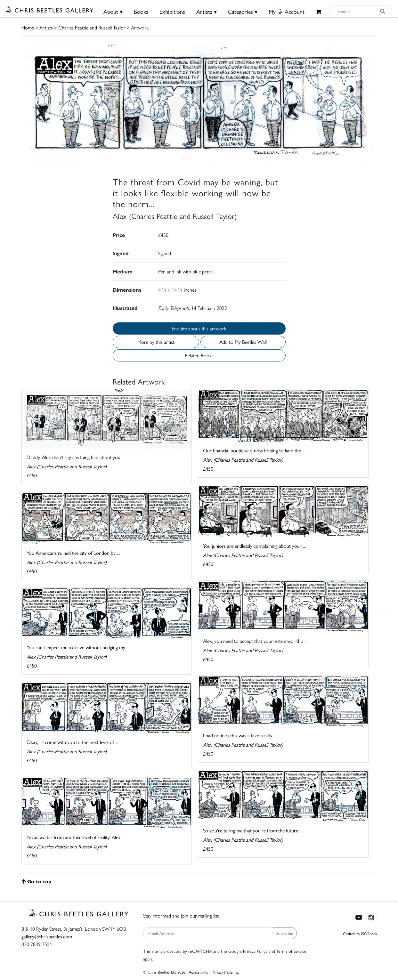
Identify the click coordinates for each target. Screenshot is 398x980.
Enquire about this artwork (199, 328)
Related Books (199, 355)
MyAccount (287, 11)
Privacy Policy (255, 951)
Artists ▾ (207, 11)
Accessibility (198, 972)
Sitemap (233, 972)
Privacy (217, 972)
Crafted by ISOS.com (360, 933)
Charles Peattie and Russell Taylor (92, 27)
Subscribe (285, 933)
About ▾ (113, 11)
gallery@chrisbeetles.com (47, 936)
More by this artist (156, 342)
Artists (46, 27)
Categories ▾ (243, 11)
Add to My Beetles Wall (243, 342)
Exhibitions (172, 11)
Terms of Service (291, 951)
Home (28, 27)
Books (141, 11)
